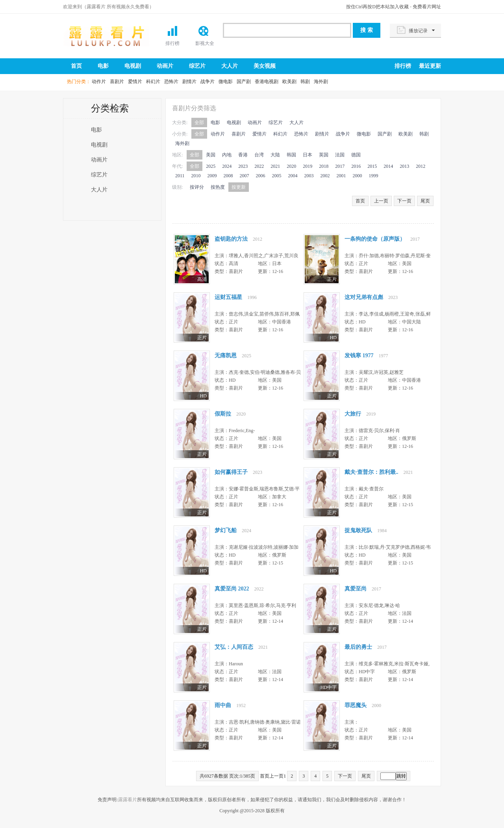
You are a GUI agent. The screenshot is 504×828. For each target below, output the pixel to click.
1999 (374, 176)
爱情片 (135, 82)
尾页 (425, 201)
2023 (243, 166)
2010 (196, 176)
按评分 (197, 187)
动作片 (99, 82)
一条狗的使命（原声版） (375, 239)
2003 (309, 176)
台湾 (259, 155)
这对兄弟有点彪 (364, 297)
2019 (308, 166)
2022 (259, 166)
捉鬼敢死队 (358, 530)
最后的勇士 (358, 647)
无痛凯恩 (226, 356)
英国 (324, 155)
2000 (358, 176)
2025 (211, 166)
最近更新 (430, 66)
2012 (421, 166)
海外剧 (321, 82)
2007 (245, 176)
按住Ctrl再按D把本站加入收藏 (377, 7)
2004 (293, 176)
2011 (180, 176)
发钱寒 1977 (359, 356)
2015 (372, 166)
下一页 (404, 201)
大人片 (230, 66)
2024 (227, 166)
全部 (199, 123)
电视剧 (133, 66)
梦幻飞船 (226, 530)
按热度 (218, 187)
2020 (291, 166)
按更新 (239, 187)
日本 (308, 155)
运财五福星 (228, 297)
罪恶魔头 (356, 705)
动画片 (165, 66)
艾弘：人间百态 (234, 647)
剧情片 (189, 82)
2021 (275, 166)
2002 (325, 176)
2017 (340, 166)
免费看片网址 (427, 7)
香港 (243, 155)
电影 (103, 66)
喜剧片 (117, 82)
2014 (388, 166)
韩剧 (305, 82)
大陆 (275, 155)
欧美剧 (289, 82)
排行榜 (172, 43)
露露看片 (106, 35)
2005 (277, 176)
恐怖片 (171, 82)
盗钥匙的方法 (231, 239)
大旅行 (353, 414)
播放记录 (418, 31)
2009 (212, 176)
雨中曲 (223, 705)
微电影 (226, 82)
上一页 (381, 201)
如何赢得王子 (231, 472)
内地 (227, 155)
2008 (228, 176)
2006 (261, 176)
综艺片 (197, 66)
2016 (356, 166)
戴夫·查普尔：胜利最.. (372, 472)
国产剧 (244, 82)
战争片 (208, 82)
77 (192, 260)
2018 (324, 166)
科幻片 (153, 82)
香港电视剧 (267, 82)
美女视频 (265, 66)
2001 (341, 176)
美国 (211, 155)
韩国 (291, 155)
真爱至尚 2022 (232, 589)
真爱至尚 (356, 589)
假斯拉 (223, 414)
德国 (356, 155)
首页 (76, 66)
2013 (404, 166)
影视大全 (205, 43)
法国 (340, 155)
